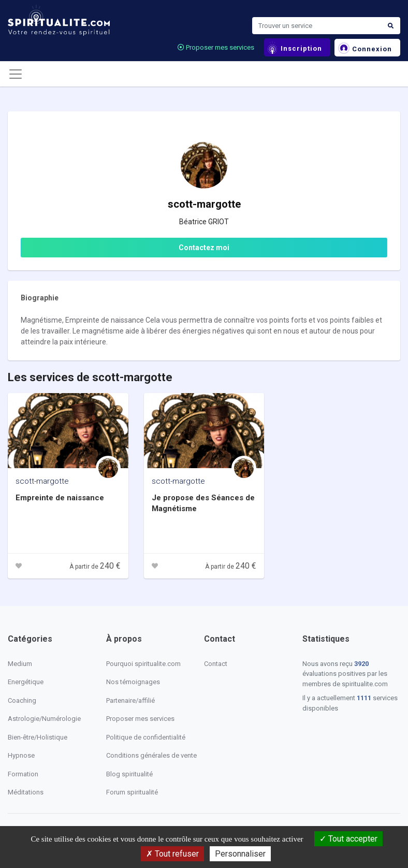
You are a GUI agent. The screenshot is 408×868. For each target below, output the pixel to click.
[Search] (317, 26)
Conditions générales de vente (151, 755)
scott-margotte (42, 481)
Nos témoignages (133, 682)
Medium (20, 664)
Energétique (26, 682)
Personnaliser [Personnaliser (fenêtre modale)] (240, 854)
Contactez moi (204, 248)
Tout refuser (172, 854)
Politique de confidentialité (146, 737)
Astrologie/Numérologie (44, 719)
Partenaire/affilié (130, 700)
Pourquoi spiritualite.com (143, 664)
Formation (23, 774)
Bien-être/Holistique (38, 737)
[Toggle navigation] (16, 74)
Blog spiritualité (129, 774)
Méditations (26, 792)
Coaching (22, 700)
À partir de (95, 567)
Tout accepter (348, 839)
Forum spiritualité (132, 792)
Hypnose (21, 755)
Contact (216, 664)
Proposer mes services (216, 47)
